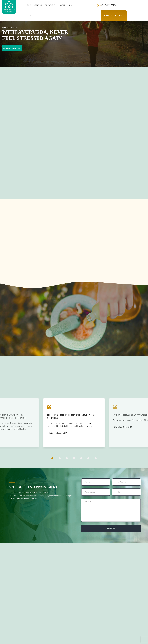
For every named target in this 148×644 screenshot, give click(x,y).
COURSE (62, 5)
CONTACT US (31, 15)
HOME (28, 5)
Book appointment (12, 48)
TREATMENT (50, 5)
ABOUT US (38, 5)
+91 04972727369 (107, 5)
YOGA (71, 5)
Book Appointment (114, 16)
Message (111, 510)
